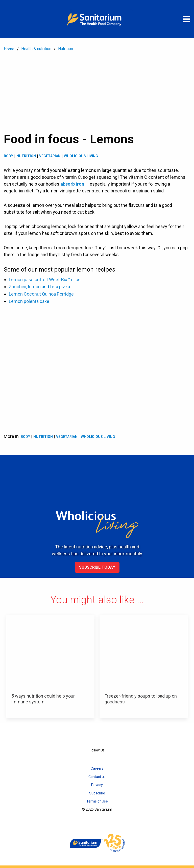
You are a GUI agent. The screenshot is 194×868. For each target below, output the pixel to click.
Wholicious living (81, 156)
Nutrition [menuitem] (66, 49)
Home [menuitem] (9, 49)
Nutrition (26, 156)
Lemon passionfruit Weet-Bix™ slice (45, 280)
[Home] (97, 19)
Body (8, 156)
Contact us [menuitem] (97, 777)
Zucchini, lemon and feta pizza (39, 287)
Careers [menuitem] (97, 768)
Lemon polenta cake (29, 301)
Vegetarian (50, 156)
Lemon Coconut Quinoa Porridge (41, 294)
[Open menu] (186, 19)
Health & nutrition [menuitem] (36, 49)
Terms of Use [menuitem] (97, 801)
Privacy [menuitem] (97, 785)
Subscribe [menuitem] (97, 793)
